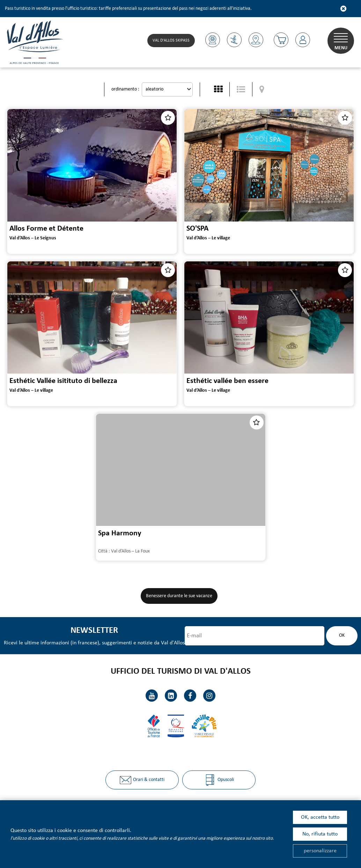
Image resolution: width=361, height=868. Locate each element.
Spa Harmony (120, 533)
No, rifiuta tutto (320, 834)
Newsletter (94, 631)
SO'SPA (197, 229)
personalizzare (320, 851)
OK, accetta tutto (320, 817)
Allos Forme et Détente (46, 229)
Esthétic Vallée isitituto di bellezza (63, 381)
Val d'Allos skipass (171, 41)
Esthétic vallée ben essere (227, 381)
